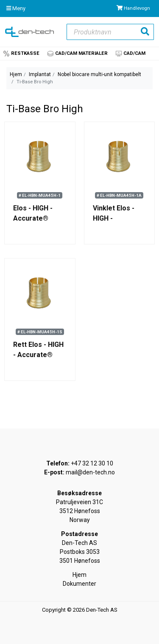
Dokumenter (79, 584)
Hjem (16, 74)
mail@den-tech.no (90, 472)
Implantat (40, 74)
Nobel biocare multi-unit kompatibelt (99, 74)
